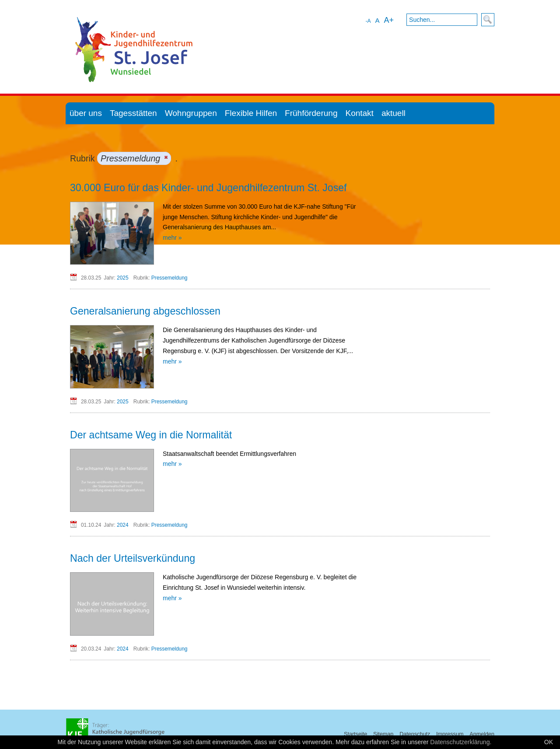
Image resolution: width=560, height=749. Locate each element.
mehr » (172, 238)
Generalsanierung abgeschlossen (145, 311)
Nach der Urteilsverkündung (133, 558)
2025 (122, 278)
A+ (389, 20)
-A (368, 21)
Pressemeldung (170, 278)
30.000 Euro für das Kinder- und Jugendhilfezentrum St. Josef (208, 188)
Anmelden (482, 734)
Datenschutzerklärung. (461, 742)
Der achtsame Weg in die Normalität (151, 435)
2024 (122, 525)
